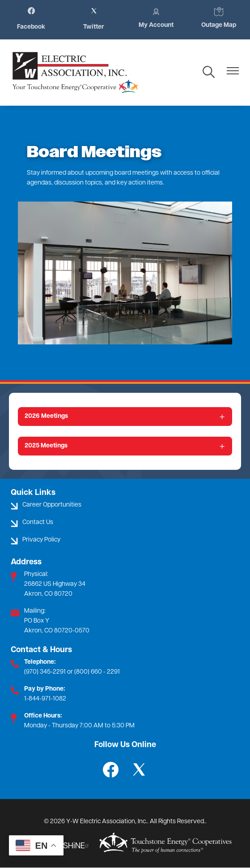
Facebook (31, 19)
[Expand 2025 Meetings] (125, 446)
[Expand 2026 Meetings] (125, 417)
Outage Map (219, 18)
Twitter (94, 19)
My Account (156, 18)
